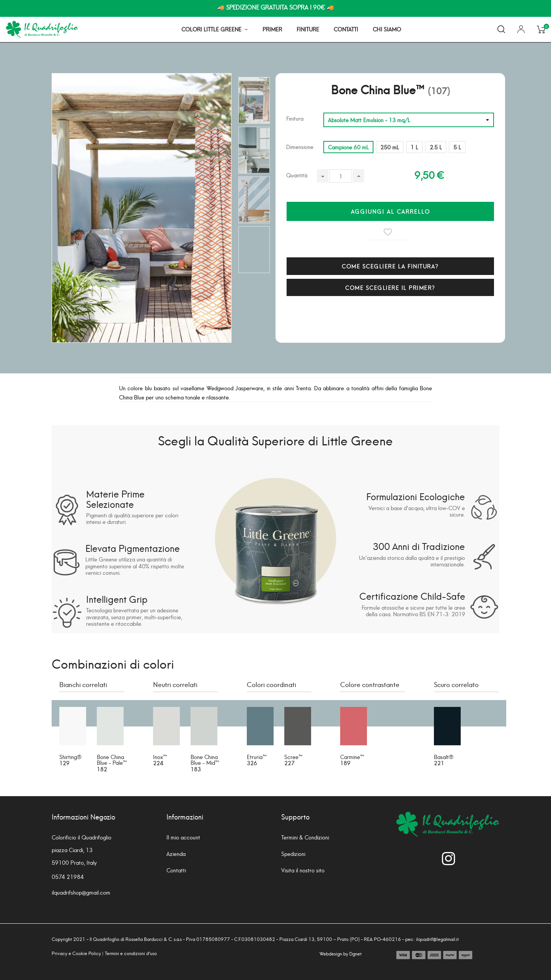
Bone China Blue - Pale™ (112, 759)
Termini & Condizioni (305, 837)
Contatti (176, 870)
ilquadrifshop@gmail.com (81, 892)
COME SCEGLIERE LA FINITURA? (390, 266)
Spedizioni (293, 853)
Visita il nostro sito (303, 870)
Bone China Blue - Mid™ (205, 759)
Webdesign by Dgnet (341, 953)
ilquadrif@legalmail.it (437, 939)
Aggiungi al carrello (390, 211)
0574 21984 (68, 876)
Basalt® (444, 757)
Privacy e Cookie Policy (76, 953)
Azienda (176, 853)
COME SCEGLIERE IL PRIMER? (390, 287)
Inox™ (160, 757)
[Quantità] (341, 176)
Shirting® (70, 757)
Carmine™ (352, 757)
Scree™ (293, 757)
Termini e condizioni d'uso (131, 953)
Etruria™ (257, 757)
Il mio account (183, 837)
